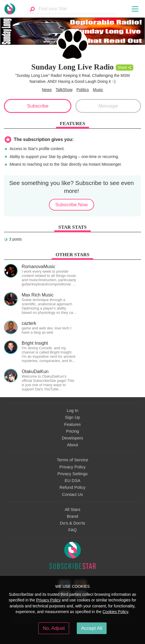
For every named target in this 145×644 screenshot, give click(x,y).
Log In (72, 411)
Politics (83, 90)
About (73, 445)
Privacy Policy (72, 467)
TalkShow (64, 90)
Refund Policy (72, 487)
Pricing (72, 431)
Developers (72, 438)
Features (73, 424)
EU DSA (72, 481)
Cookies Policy (116, 612)
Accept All (92, 628)
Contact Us (72, 494)
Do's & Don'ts (73, 523)
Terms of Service (72, 460)
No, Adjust (54, 628)
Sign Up (73, 417)
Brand (72, 516)
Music (98, 90)
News (47, 90)
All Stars (72, 510)
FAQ (72, 530)
